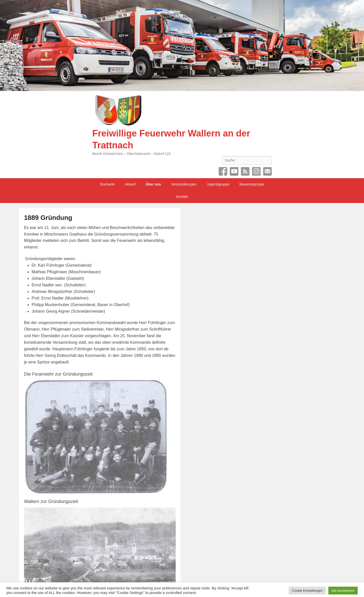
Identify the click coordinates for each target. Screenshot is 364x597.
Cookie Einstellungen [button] (307, 588)
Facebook (223, 171)
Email (267, 171)
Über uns (153, 184)
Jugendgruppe (218, 184)
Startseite (107, 184)
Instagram (256, 171)
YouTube (234, 171)
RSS (245, 171)
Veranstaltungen (184, 184)
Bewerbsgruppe (252, 184)
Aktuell (130, 184)
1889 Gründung (48, 218)
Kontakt (182, 197)
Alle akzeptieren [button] (343, 588)
